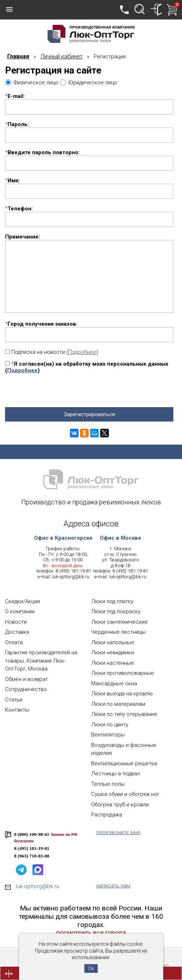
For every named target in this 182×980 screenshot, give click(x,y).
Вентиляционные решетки (124, 763)
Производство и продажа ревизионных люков (91, 502)
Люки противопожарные (123, 673)
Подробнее (82, 352)
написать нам (113, 886)
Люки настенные (113, 663)
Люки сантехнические (119, 622)
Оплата (14, 642)
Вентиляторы (108, 735)
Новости (16, 622)
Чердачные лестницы (118, 632)
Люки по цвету (110, 725)
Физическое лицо (36, 83)
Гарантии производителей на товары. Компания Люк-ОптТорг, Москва (41, 661)
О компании (20, 611)
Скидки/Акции (23, 601)
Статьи (14, 700)
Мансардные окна (114, 683)
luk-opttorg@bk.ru (71, 577)
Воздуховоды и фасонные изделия (124, 749)
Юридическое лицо (93, 83)
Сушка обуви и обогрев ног (125, 794)
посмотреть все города (91, 933)
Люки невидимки (113, 652)
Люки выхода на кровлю (122, 694)
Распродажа (107, 815)
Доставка (17, 632)
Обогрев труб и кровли (120, 805)
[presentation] (60, 393)
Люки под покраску (116, 611)
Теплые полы (108, 784)
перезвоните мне (118, 832)
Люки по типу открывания (124, 714)
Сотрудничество (26, 689)
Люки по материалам (118, 704)
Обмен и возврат (26, 679)
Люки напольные (113, 642)
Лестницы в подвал (116, 774)
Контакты (17, 710)
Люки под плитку (112, 601)
